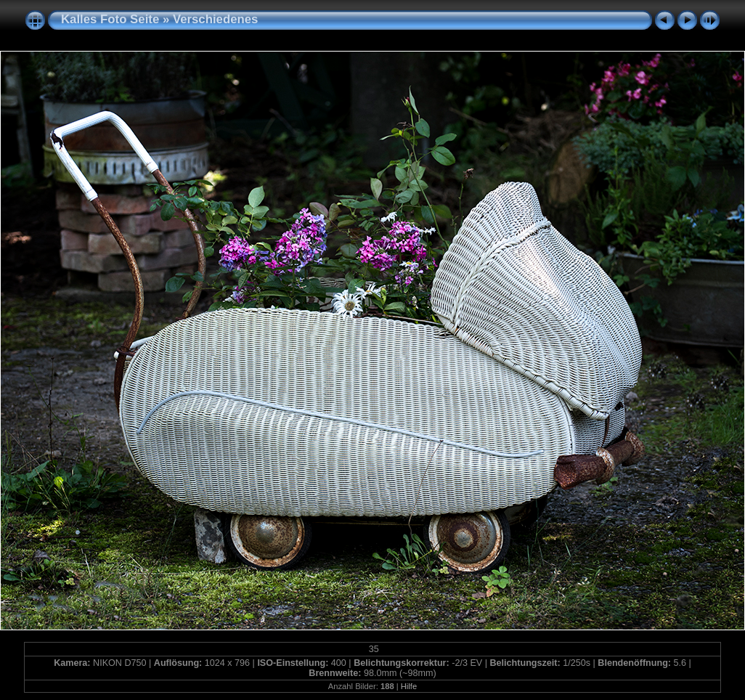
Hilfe (409, 686)
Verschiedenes (216, 19)
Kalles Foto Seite (110, 19)
